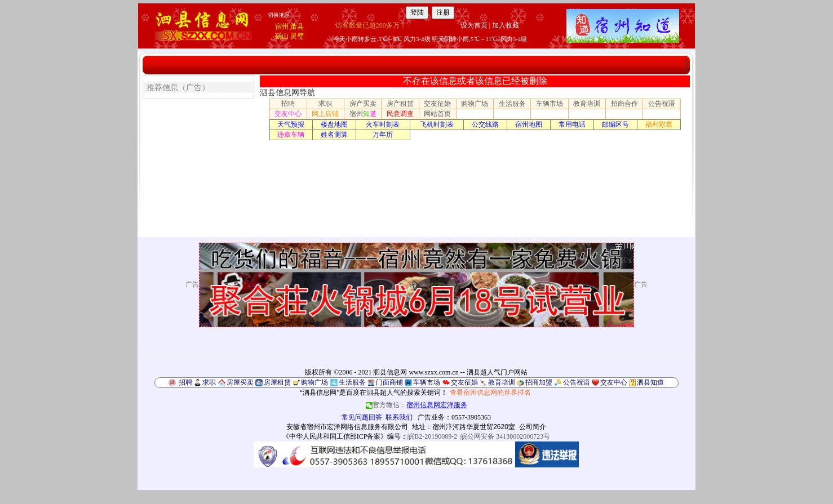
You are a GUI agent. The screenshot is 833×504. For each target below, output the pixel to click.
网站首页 (437, 114)
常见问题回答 (362, 417)
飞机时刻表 (437, 124)
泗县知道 (650, 382)
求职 (325, 104)
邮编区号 (615, 124)
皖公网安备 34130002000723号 (505, 436)
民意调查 (400, 114)
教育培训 (587, 104)
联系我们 (399, 417)
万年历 (383, 135)
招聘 (288, 104)
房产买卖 (363, 104)
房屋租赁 (277, 382)
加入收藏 (506, 25)
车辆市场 (550, 104)
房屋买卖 (240, 382)
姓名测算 (334, 135)
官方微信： (417, 405)
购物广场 (475, 104)
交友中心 (288, 114)
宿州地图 (529, 124)
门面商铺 (389, 382)
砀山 (282, 36)
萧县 (297, 26)
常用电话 (572, 124)
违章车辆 (291, 135)
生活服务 (512, 104)
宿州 (282, 26)
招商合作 (624, 104)
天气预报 (291, 124)
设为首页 (474, 25)
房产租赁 (400, 104)
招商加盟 (539, 382)
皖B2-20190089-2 (432, 436)
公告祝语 (662, 104)
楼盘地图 (334, 124)
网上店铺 (325, 114)
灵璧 (297, 36)
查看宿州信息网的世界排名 (490, 393)
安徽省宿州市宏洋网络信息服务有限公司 (347, 427)
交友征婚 (437, 104)
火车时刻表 (383, 124)
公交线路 (485, 124)
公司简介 (533, 427)
